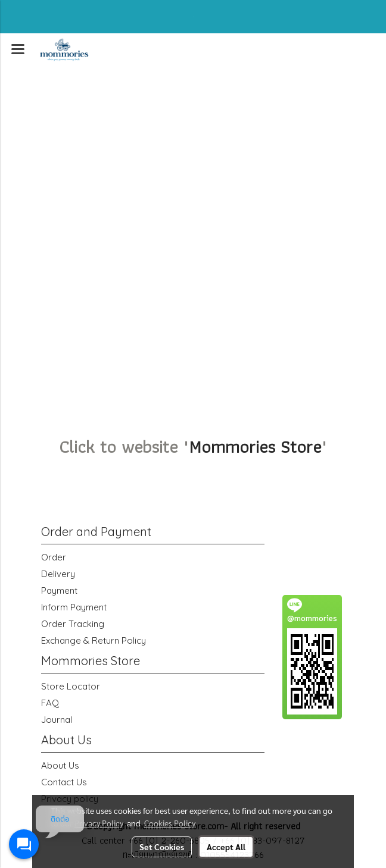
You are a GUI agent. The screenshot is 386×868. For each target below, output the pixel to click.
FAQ (50, 703)
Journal (57, 720)
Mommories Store (255, 446)
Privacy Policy (99, 823)
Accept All (226, 847)
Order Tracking (73, 624)
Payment (59, 590)
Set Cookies (162, 847)
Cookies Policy (170, 823)
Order (54, 557)
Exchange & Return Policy (94, 640)
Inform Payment (74, 607)
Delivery (58, 574)
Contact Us (64, 782)
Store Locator (71, 686)
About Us (60, 765)
